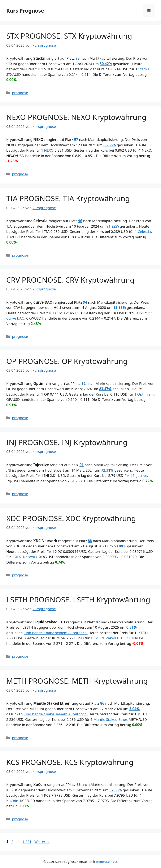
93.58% (120, 307)
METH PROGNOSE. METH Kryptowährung (77, 681)
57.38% (116, 790)
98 (77, 58)
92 (84, 384)
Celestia (144, 231)
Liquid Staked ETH (109, 638)
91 (81, 465)
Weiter (42, 842)
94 (85, 302)
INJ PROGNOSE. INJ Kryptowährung (67, 442)
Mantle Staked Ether (110, 719)
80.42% (106, 64)
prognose (20, 93)
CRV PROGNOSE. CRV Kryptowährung (70, 280)
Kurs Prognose (25, 10)
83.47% (105, 389)
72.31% (107, 470)
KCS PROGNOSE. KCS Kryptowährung (70, 762)
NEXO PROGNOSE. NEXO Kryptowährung (76, 117)
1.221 (27, 842)
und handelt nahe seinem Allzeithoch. (56, 633)
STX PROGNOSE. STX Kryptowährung (69, 36)
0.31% (132, 627)
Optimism (146, 394)
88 (90, 541)
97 (76, 140)
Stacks (144, 69)
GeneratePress (107, 861)
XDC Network (26, 557)
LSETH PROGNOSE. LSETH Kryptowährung (78, 600)
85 (79, 785)
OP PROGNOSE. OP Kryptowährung (67, 361)
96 (80, 221)
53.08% (120, 546)
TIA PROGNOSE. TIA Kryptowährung (68, 198)
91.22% (113, 226)
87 (98, 622)
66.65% (110, 145)
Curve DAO (15, 318)
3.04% (134, 709)
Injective (140, 475)
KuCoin (12, 801)
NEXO (49, 150)
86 (102, 703)
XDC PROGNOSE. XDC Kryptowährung (71, 518)
